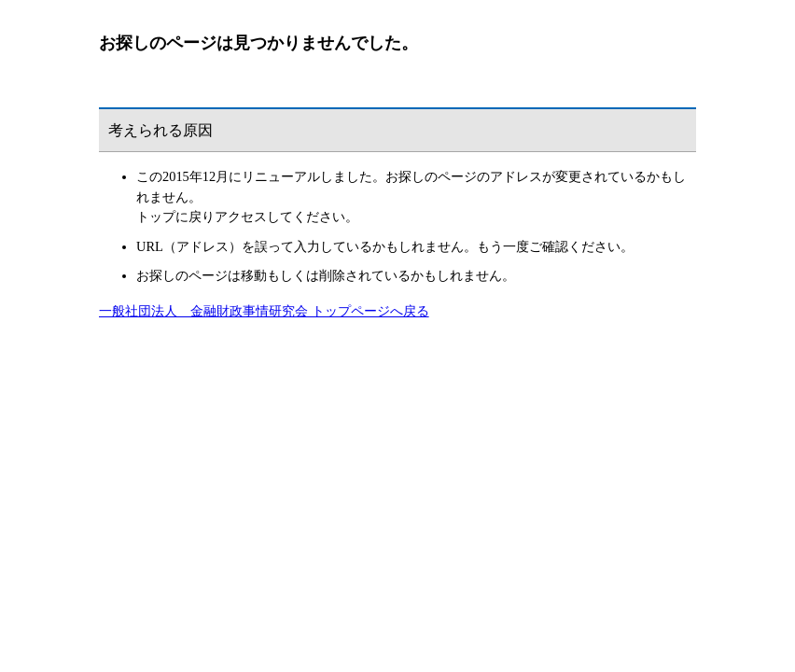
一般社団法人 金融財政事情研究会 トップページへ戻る (264, 311)
